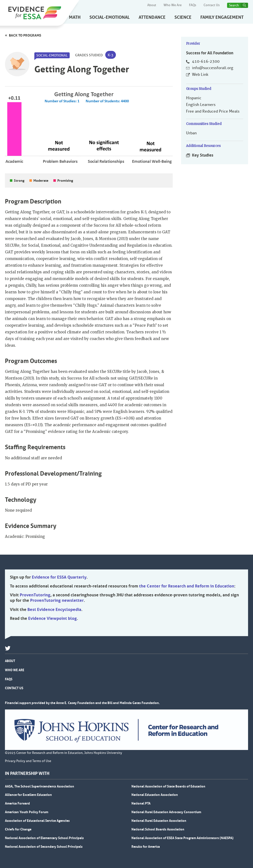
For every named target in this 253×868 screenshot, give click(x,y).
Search (234, 5)
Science (183, 17)
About (152, 5)
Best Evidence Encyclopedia (54, 609)
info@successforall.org (213, 68)
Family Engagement (222, 17)
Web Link (200, 75)
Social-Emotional (110, 17)
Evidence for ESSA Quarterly (59, 577)
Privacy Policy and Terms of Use (28, 761)
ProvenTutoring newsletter (57, 600)
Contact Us (212, 5)
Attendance (152, 17)
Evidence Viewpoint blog (53, 618)
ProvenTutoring (35, 595)
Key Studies (203, 155)
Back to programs (25, 35)
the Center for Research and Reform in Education (187, 586)
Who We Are (173, 5)
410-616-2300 (206, 61)
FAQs (193, 5)
